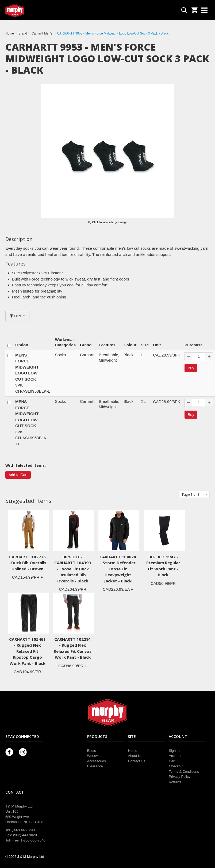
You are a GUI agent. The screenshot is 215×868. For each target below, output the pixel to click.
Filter (17, 316)
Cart (172, 761)
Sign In (174, 751)
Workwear (95, 756)
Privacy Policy (180, 777)
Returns (175, 782)
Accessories (97, 761)
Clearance (95, 766)
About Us (135, 756)
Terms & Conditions (184, 772)
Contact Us (136, 761)
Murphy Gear (28, 11)
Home (133, 751)
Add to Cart (18, 475)
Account (175, 756)
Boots (92, 751)
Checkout (176, 766)
